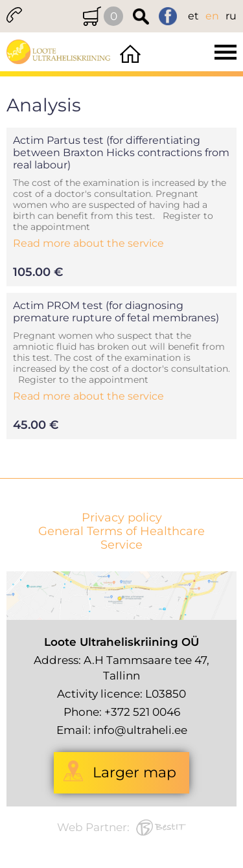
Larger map (134, 772)
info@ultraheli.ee (140, 730)
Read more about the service (88, 243)
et (193, 16)
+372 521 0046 (142, 712)
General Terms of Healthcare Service (121, 538)
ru (231, 16)
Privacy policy (122, 518)
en (212, 16)
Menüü (193, 52)
